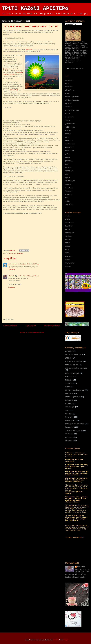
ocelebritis (70, 144)
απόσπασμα (69, 400)
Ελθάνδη (68, 358)
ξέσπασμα (20, 253)
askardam (69, 87)
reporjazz (69, 171)
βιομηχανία (7, 69)
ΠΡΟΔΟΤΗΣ (14, 90)
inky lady (69, 117)
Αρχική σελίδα (31, 326)
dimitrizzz (70, 233)
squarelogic (70, 181)
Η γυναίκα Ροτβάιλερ (74, 361)
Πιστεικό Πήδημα (72, 373)
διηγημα (68, 414)
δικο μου (69, 417)
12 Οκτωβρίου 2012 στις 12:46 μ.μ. (28, 276)
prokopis (69, 161)
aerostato (69, 80)
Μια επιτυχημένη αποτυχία (76, 368)
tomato (68, 184)
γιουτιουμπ (70, 407)
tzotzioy (69, 191)
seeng (68, 178)
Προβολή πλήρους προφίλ (75, 577)
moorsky (56, 640)
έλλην (68, 387)
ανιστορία (69, 394)
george (68, 239)
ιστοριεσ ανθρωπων (73, 431)
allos (68, 219)
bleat (68, 94)
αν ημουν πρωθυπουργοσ (75, 390)
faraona (68, 236)
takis (68, 260)
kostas (68, 130)
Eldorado (29, 50)
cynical (68, 104)
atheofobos (70, 90)
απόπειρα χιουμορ (72, 397)
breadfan (69, 226)
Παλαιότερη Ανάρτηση (52, 326)
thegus (68, 266)
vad (67, 198)
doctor (68, 114)
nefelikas (69, 141)
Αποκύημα (69, 351)
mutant (68, 246)
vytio (68, 201)
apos (67, 83)
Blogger (66, 640)
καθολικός (69, 434)
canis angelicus (72, 97)
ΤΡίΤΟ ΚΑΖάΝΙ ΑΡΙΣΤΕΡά (35, 9)
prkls (68, 157)
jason (68, 120)
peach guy (69, 147)
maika (68, 243)
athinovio (12, 276)
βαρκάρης (69, 404)
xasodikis (69, 204)
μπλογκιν (69, 437)
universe (69, 194)
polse (68, 154)
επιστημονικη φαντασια (75, 424)
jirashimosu (70, 124)
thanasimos (70, 263)
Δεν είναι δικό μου (73, 355)
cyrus (68, 229)
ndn (67, 137)
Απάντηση (12, 270)
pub (67, 164)
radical (68, 167)
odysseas (69, 256)
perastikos (70, 151)
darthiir (69, 107)
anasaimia (69, 223)
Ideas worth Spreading (75, 69)
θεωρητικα (69, 427)
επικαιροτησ (12, 253)
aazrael (68, 216)
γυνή (67, 410)
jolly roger (70, 127)
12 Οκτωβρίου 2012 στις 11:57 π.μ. (29, 264)
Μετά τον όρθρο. (72, 365)
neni (67, 250)
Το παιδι (69, 383)
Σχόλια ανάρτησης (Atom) (36, 332)
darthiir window (72, 110)
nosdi (68, 253)
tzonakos (69, 188)
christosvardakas (72, 100)
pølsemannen (13, 264)
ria (67, 174)
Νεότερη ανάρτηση (10, 326)
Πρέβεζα (68, 380)
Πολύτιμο (69, 377)
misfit (68, 134)
